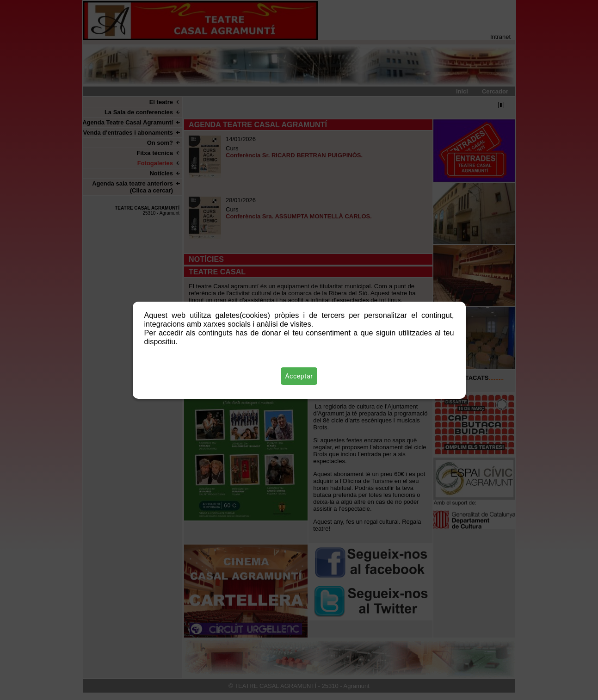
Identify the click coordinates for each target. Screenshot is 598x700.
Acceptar (299, 376)
